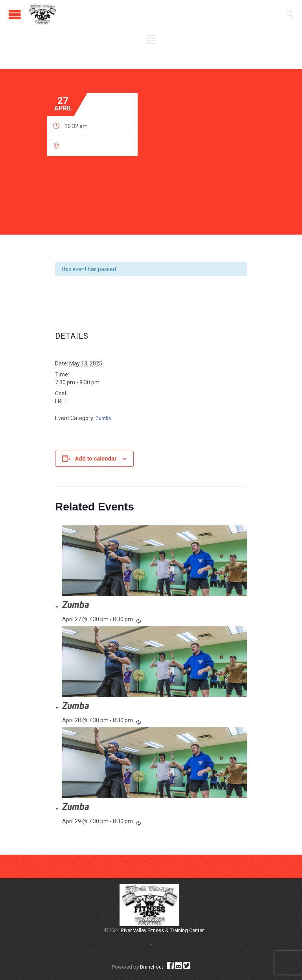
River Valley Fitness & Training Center (162, 930)
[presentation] (155, 560)
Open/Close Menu (15, 14)
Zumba (103, 418)
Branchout (152, 967)
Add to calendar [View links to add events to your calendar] (96, 459)
